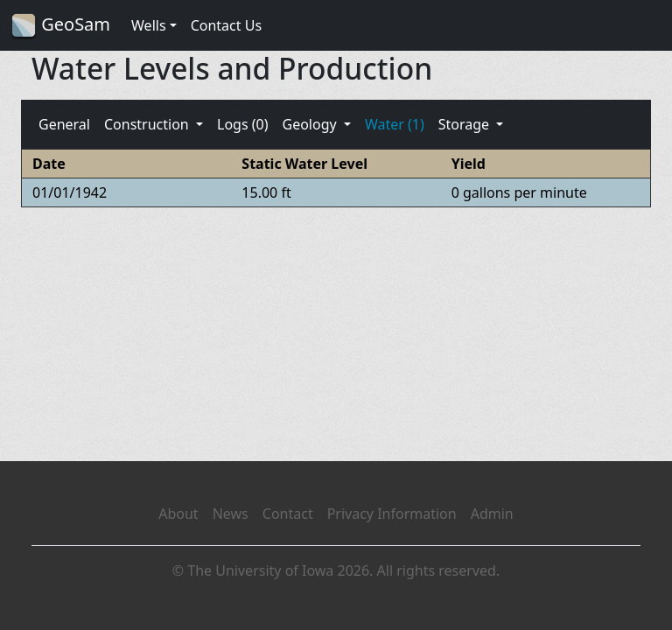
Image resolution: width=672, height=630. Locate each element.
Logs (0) (242, 124)
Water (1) (395, 124)
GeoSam (60, 26)
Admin (492, 514)
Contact (288, 514)
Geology (311, 124)
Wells (149, 25)
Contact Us (226, 25)
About (178, 514)
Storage (466, 124)
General (64, 124)
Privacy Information (392, 514)
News (231, 514)
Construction (148, 124)
